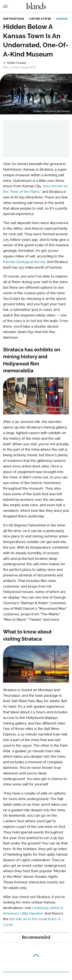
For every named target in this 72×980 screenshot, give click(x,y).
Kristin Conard (17, 63)
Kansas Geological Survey (24, 262)
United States (40, 19)
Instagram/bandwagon (56, 680)
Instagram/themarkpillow (55, 411)
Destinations (14, 19)
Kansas (62, 19)
